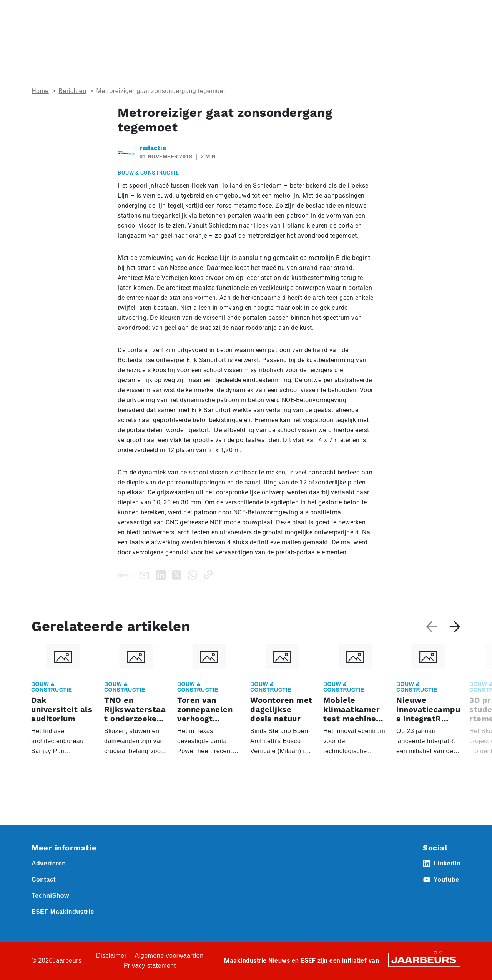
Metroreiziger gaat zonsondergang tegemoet (160, 91)
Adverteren (255, 11)
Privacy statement (150, 966)
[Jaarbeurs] (424, 959)
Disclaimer (111, 956)
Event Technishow (111, 11)
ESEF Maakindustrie (63, 912)
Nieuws (148, 11)
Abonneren (291, 11)
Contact (322, 11)
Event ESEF (67, 11)
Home (39, 11)
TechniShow (50, 896)
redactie (153, 148)
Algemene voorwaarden (169, 956)
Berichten (73, 91)
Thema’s (381, 39)
